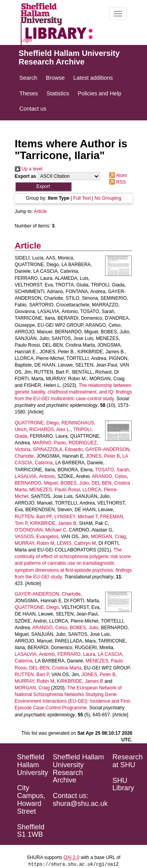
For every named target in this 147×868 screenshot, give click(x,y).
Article (40, 211)
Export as (26, 176)
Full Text (82, 198)
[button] (43, 187)
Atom (117, 175)
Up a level (29, 169)
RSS (116, 182)
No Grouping (108, 198)
